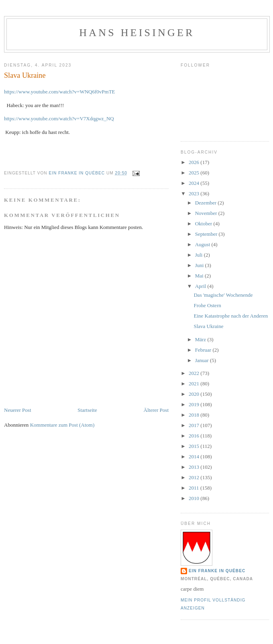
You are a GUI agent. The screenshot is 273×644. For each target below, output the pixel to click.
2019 (195, 404)
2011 (195, 488)
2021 (195, 384)
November (207, 213)
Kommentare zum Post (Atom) (62, 425)
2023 (195, 193)
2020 (195, 394)
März (201, 339)
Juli (200, 255)
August (203, 244)
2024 (195, 183)
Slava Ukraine (208, 326)
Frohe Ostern (207, 305)
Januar (203, 360)
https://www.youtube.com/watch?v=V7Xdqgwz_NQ (59, 118)
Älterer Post (156, 410)
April (201, 286)
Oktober (204, 224)
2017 (195, 425)
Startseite (87, 410)
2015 (195, 446)
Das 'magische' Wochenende (223, 295)
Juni (200, 265)
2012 (195, 477)
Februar (204, 350)
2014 (195, 457)
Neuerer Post (18, 410)
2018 (195, 415)
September (207, 234)
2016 (195, 436)
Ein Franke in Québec (217, 571)
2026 (195, 162)
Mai (200, 276)
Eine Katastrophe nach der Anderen (231, 316)
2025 (195, 173)
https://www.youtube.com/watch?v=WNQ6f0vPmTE (60, 92)
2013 (195, 467)
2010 (195, 498)
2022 (195, 373)
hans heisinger (137, 33)
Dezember (207, 203)
